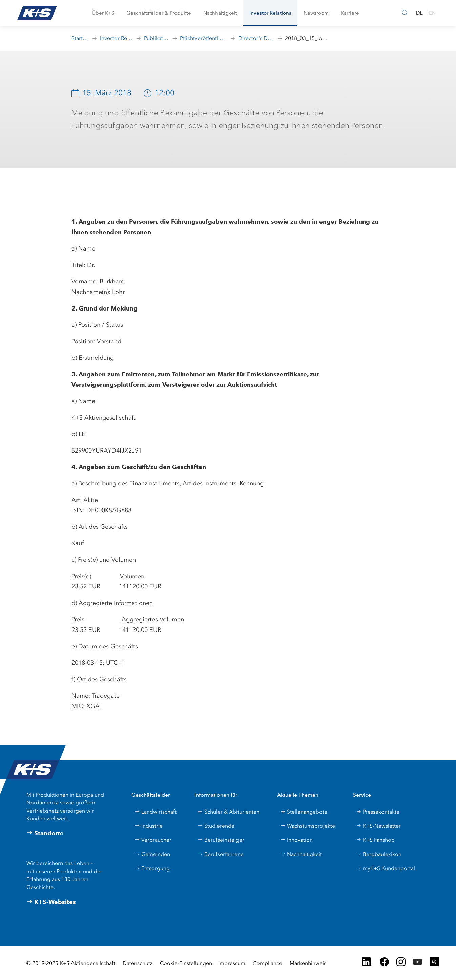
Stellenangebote (304, 812)
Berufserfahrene (221, 854)
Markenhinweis (308, 963)
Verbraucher (153, 840)
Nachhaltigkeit (301, 854)
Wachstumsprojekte (308, 826)
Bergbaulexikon (379, 854)
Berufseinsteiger (221, 840)
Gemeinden (152, 854)
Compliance (267, 963)
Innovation (296, 840)
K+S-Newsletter (378, 826)
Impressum (232, 963)
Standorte (45, 833)
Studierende (216, 826)
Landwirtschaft (156, 812)
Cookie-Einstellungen (186, 963)
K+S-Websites (51, 902)
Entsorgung (152, 868)
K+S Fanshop (375, 840)
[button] (103, 13)
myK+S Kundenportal (386, 868)
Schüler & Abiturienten (229, 812)
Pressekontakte (378, 812)
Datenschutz (138, 963)
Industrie (149, 826)
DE (419, 13)
